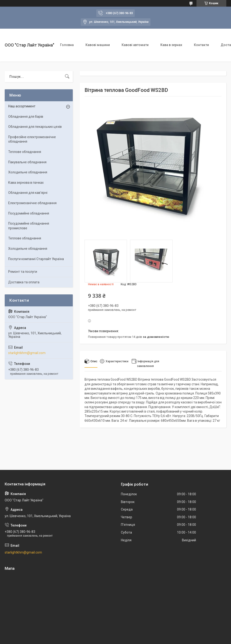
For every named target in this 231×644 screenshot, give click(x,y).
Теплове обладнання (25, 152)
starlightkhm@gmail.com (27, 353)
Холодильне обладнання (28, 172)
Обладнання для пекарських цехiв (35, 127)
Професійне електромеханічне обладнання (32, 139)
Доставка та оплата (24, 282)
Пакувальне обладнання (27, 162)
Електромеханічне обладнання (32, 203)
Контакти (201, 45)
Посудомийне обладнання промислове (29, 226)
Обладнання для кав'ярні (28, 193)
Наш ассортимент (22, 106)
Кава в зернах (171, 45)
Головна (67, 45)
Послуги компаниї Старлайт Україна (36, 259)
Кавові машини (98, 45)
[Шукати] (67, 77)
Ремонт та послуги (23, 272)
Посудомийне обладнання (29, 213)
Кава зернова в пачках (26, 183)
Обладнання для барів (26, 117)
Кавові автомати (135, 45)
